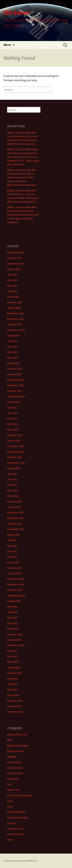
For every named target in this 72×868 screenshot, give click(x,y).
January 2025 (14, 308)
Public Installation (16, 812)
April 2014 (12, 690)
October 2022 (14, 457)
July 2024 (12, 341)
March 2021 (13, 562)
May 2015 (12, 651)
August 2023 (14, 402)
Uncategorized (15, 829)
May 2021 (12, 551)
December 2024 (15, 313)
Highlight (12, 757)
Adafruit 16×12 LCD (17, 735)
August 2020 (14, 601)
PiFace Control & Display (20, 795)
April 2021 (12, 557)
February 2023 (15, 435)
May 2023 (12, 418)
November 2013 (15, 712)
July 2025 (12, 275)
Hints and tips (14, 762)
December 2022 (15, 446)
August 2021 (14, 535)
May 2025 (12, 286)
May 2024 (12, 352)
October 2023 (14, 391)
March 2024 (13, 363)
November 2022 (15, 452)
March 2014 (13, 695)
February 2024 (15, 369)
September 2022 (16, 463)
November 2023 (15, 385)
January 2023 (14, 441)
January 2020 (14, 640)
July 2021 (12, 540)
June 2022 (12, 479)
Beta (10, 740)
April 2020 (12, 623)
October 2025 (14, 258)
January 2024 (14, 374)
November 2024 (15, 319)
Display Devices (15, 751)
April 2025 (12, 291)
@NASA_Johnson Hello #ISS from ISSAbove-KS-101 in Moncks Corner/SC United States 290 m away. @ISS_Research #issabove (22, 177)
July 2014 (12, 678)
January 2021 (14, 573)
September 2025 (16, 264)
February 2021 (15, 568)
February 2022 (15, 501)
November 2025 (15, 253)
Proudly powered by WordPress (21, 861)
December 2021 (15, 513)
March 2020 (13, 629)
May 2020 (12, 618)
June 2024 (12, 347)
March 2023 (13, 430)
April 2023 (12, 424)
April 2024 (12, 358)
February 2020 (15, 634)
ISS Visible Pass (15, 773)
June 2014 (12, 684)
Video (10, 840)
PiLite (10, 801)
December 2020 (15, 579)
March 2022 (13, 496)
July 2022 (12, 474)
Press (10, 806)
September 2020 (16, 596)
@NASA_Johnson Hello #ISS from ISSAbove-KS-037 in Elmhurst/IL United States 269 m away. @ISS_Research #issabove (23, 215)
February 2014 (15, 701)
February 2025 (15, 302)
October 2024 (14, 324)
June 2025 (12, 280)
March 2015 (13, 662)
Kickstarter (13, 779)
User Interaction (16, 834)
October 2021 (14, 524)
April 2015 (12, 656)
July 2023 (12, 407)
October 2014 (14, 673)
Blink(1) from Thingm (18, 746)
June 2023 (12, 413)
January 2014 (14, 706)
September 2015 (16, 645)
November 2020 (15, 584)
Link (9, 784)
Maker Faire (13, 790)
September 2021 (16, 529)
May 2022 (12, 485)
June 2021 (12, 546)
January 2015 (14, 667)
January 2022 (14, 507)
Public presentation (17, 817)
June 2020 (12, 612)
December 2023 (15, 380)
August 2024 (14, 335)
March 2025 (13, 297)
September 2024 (16, 330)
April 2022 (12, 490)
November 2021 (15, 518)
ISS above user (15, 768)
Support (11, 823)
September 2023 (16, 396)
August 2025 (14, 269)
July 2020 (12, 607)
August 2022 (14, 468)
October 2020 (14, 590)
